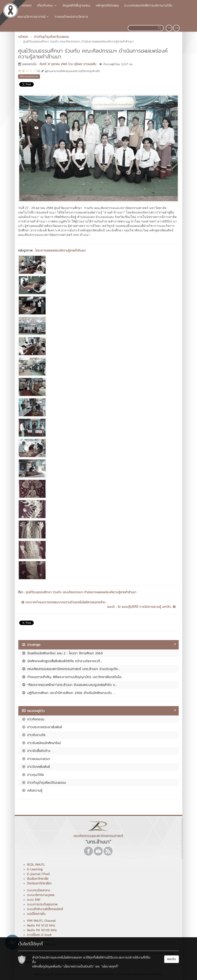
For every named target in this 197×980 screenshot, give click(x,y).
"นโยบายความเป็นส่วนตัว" (78, 966)
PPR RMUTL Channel (41, 921)
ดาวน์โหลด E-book (39, 935)
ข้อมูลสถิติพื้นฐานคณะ (76, 5)
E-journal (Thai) (38, 874)
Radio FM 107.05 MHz (42, 930)
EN (177, 28)
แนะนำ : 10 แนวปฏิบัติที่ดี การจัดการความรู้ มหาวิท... (141, 607)
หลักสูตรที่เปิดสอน (107, 5)
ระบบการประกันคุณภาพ (42, 904)
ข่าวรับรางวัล (34, 735)
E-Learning (35, 869)
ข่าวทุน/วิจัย (33, 775)
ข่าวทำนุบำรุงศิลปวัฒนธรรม (44, 783)
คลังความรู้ (32, 790)
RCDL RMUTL (36, 865)
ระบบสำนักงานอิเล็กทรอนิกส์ (45, 909)
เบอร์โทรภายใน (36, 914)
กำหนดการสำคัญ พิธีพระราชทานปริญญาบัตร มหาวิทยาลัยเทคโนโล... (72, 677)
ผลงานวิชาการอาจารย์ (33, 17)
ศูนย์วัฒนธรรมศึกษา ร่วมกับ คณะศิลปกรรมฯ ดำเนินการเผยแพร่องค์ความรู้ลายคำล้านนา (81, 592)
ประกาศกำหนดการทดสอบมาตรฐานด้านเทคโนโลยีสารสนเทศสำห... (64, 602)
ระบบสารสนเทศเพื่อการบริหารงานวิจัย (148, 5)
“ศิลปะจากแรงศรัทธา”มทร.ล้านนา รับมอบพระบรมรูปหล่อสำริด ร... (69, 685)
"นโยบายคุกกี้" (110, 966)
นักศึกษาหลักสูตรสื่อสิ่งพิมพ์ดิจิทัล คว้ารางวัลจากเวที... (62, 661)
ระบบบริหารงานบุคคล (41, 895)
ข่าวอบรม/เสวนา (36, 759)
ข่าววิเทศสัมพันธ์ (36, 767)
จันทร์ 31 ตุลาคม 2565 (53, 64)
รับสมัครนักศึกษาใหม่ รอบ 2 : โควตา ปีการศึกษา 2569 (62, 653)
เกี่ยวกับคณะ (47, 5)
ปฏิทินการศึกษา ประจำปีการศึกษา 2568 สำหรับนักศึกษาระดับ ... (68, 693)
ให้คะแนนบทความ (29, 76)
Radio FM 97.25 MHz (41, 926)
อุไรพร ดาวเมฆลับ (85, 64)
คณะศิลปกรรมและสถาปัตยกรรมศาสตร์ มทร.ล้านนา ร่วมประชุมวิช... (71, 669)
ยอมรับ (172, 959)
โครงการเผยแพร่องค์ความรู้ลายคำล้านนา (61, 251)
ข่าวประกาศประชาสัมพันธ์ (42, 727)
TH (169, 28)
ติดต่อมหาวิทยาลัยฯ (39, 883)
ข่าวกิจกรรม (33, 719)
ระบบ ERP (34, 900)
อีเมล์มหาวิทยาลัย (38, 879)
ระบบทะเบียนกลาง (39, 890)
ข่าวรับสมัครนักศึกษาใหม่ (41, 743)
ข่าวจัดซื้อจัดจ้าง (36, 751)
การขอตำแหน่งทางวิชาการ (71, 17)
